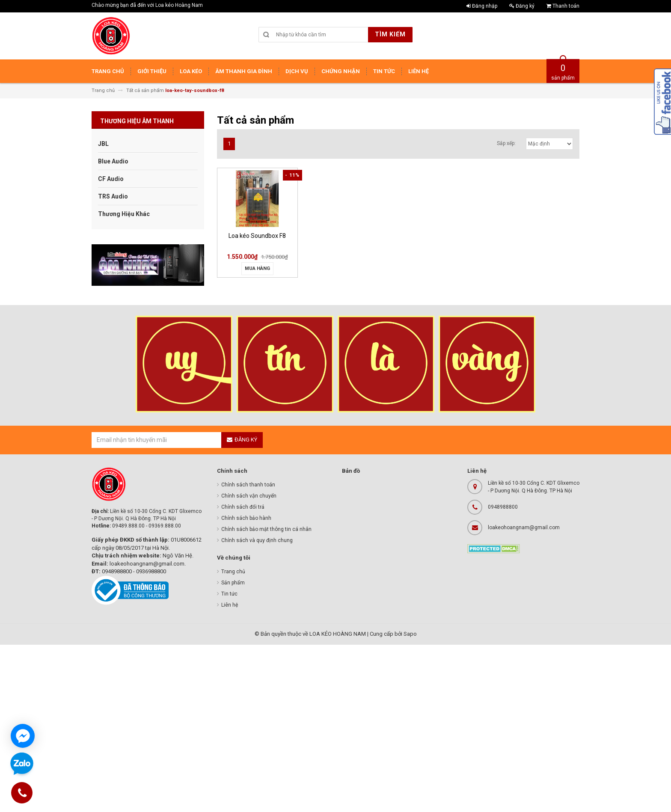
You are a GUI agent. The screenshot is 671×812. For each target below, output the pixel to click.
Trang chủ (233, 572)
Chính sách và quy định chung (257, 540)
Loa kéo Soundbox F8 (257, 236)
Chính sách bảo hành (246, 518)
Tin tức (229, 594)
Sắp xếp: (506, 143)
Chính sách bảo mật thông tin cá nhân (266, 529)
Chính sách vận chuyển (249, 496)
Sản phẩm (233, 583)
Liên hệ (230, 605)
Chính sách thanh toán (248, 485)
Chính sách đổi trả (243, 507)
